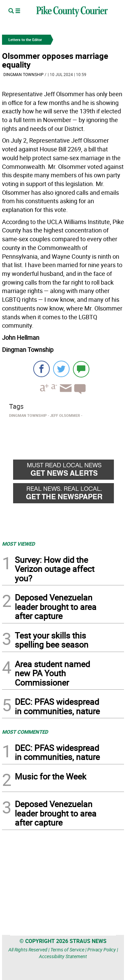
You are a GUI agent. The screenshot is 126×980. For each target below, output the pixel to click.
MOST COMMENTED (25, 732)
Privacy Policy (102, 950)
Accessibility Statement (63, 956)
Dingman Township (24, 74)
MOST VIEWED (18, 544)
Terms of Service (67, 950)
